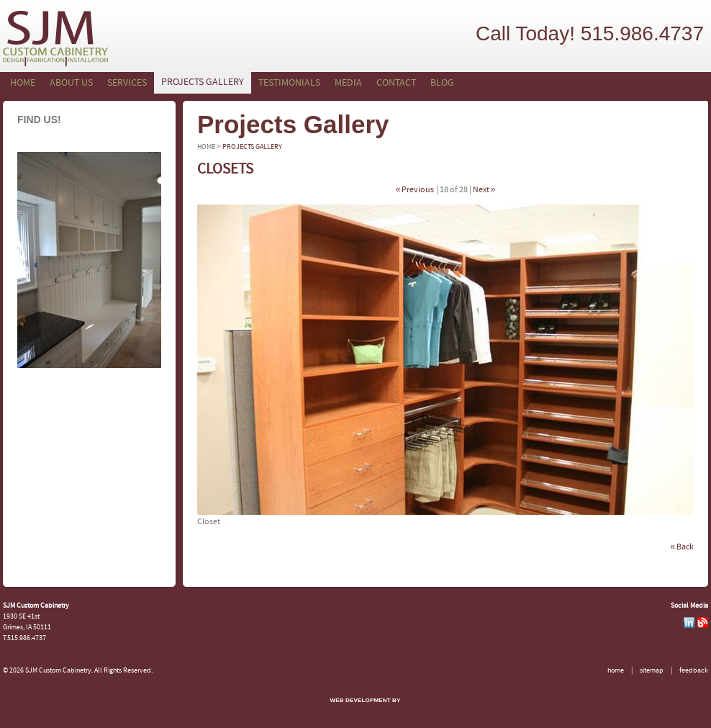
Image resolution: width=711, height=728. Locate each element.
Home (23, 83)
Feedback (694, 671)
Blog (442, 83)
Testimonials (289, 83)
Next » (484, 190)
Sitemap (652, 671)
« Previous (415, 190)
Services (127, 83)
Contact (396, 83)
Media (348, 83)
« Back (682, 547)
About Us (71, 83)
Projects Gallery (203, 82)
